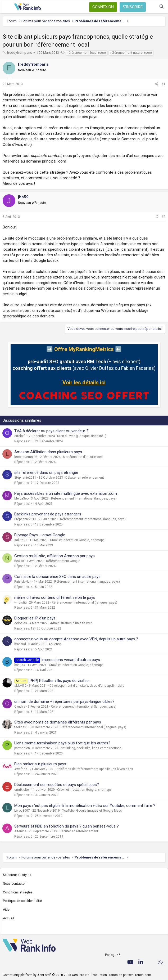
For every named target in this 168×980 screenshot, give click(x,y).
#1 (164, 84)
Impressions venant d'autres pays (71, 660)
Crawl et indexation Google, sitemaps (77, 540)
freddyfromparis (19, 53)
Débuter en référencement (85, 478)
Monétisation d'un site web (83, 457)
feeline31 (21, 727)
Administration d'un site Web (71, 623)
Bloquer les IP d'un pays (35, 618)
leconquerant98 (26, 457)
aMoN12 (20, 686)
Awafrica (21, 769)
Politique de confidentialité (22, 901)
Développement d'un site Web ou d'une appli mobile (87, 686)
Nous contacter (14, 884)
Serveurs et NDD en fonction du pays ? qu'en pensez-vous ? (67, 826)
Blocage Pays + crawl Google (40, 535)
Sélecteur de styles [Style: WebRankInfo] (17, 875)
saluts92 (21, 540)
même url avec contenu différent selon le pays (55, 597)
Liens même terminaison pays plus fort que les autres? (62, 743)
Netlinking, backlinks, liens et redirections (91, 748)
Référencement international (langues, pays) (84, 498)
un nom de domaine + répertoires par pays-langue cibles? (64, 702)
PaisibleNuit (23, 582)
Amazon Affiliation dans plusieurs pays (48, 452)
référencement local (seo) (87, 53)
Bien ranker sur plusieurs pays (40, 764)
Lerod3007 (22, 811)
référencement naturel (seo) (131, 53)
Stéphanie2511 (25, 478)
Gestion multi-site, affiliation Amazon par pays (55, 556)
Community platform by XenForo (46, 975)
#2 (164, 217)
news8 (19, 561)
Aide (6, 910)
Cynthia (20, 707)
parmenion (22, 748)
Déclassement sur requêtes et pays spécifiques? (57, 785)
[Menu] (7, 7)
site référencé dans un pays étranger (46, 473)
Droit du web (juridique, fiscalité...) (82, 436)
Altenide (20, 831)
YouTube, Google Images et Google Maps (92, 811)
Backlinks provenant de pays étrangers (48, 514)
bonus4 (20, 665)
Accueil (8, 918)
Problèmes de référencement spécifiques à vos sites (94, 769)
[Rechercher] (162, 7)
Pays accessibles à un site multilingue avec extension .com (66, 493)
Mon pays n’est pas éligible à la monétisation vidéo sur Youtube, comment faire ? (85, 806)
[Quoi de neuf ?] (151, 7)
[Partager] (156, 84)
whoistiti (21, 603)
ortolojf (19, 436)
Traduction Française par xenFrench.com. (121, 975)
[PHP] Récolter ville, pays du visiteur (59, 681)
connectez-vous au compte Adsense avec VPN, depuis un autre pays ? (76, 639)
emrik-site (22, 790)
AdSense (55, 644)
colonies (21, 623)
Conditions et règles (18, 892)
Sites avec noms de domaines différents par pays (58, 722)
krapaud (20, 644)
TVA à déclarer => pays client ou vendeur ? (51, 431)
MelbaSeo (21, 498)
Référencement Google (63, 561)
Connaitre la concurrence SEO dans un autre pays (57, 577)
